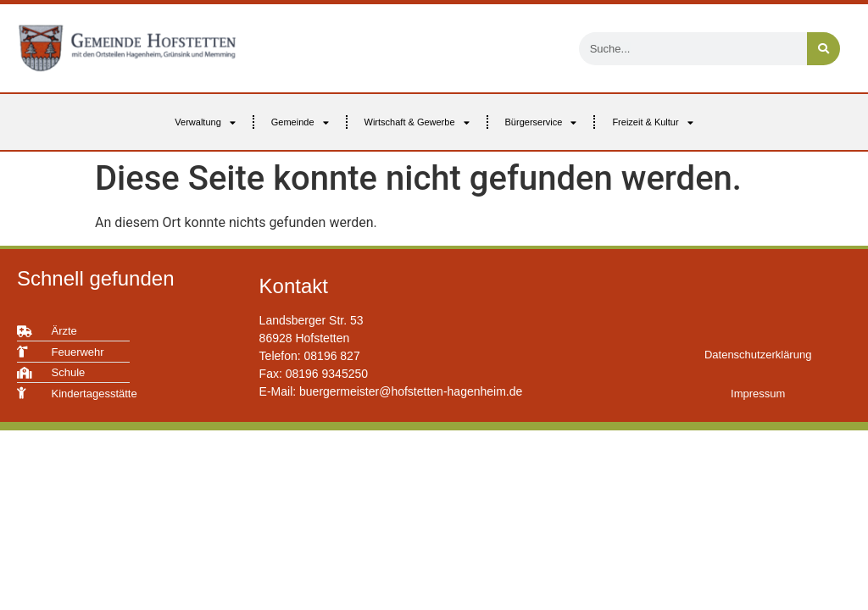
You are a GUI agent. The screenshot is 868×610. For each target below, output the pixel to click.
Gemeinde (300, 122)
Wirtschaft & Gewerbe (417, 122)
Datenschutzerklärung (758, 355)
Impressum (758, 394)
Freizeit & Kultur (652, 122)
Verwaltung (205, 122)
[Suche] (823, 49)
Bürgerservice (541, 122)
